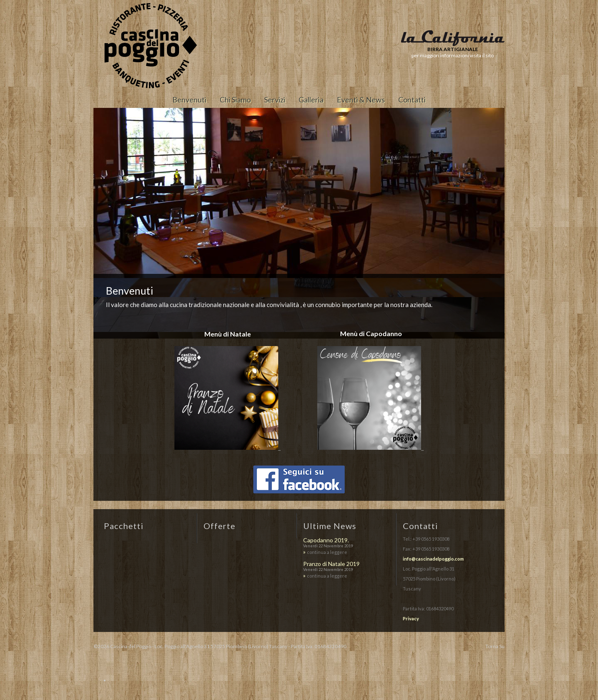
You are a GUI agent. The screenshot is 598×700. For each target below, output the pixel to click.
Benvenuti (189, 100)
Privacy (411, 618)
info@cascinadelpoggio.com (433, 559)
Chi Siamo (235, 100)
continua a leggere (327, 552)
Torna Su (495, 646)
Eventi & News (361, 100)
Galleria (311, 100)
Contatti (412, 100)
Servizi (275, 100)
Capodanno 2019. (326, 540)
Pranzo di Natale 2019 (331, 564)
